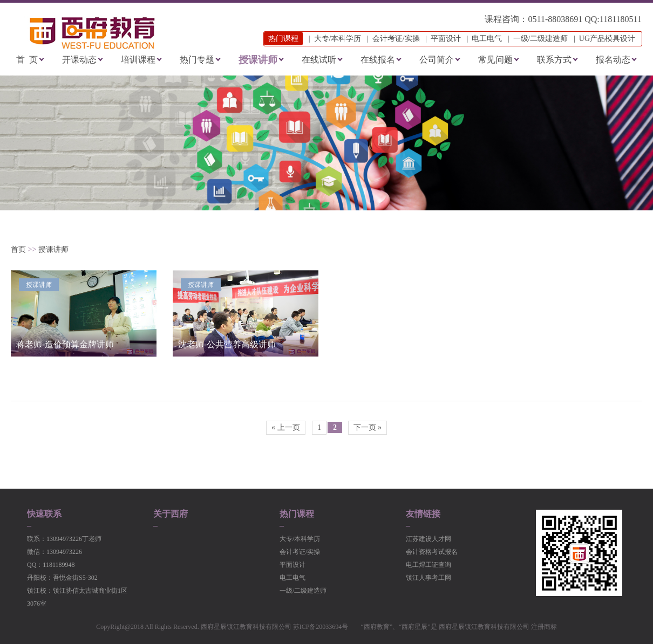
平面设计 (446, 39)
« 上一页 (286, 427)
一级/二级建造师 (541, 39)
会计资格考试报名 (432, 552)
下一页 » (368, 427)
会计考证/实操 (396, 39)
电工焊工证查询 (428, 565)
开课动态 (79, 60)
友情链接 (423, 514)
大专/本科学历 (338, 39)
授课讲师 (258, 60)
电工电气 (487, 39)
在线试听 (319, 60)
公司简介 (437, 60)
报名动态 (613, 60)
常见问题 (495, 60)
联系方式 (554, 60)
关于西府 (171, 514)
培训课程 (138, 60)
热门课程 (297, 514)
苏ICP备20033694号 (321, 627)
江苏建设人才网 (428, 539)
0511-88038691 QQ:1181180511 (585, 19)
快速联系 (44, 514)
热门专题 (197, 60)
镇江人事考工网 (428, 578)
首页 (18, 249)
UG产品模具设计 (607, 39)
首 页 (27, 60)
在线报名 (378, 60)
